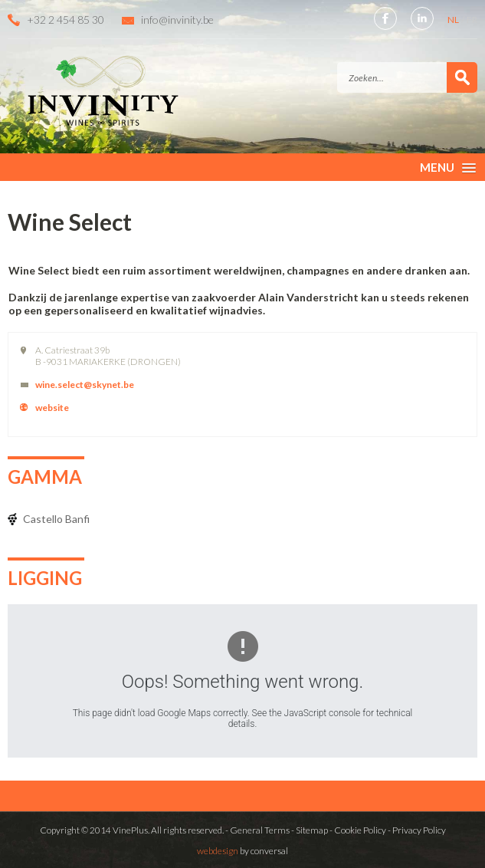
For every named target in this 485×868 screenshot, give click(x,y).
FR (472, 20)
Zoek (462, 77)
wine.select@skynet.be (85, 385)
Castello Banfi (56, 519)
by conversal (242, 851)
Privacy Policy (419, 830)
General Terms (260, 830)
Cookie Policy (360, 830)
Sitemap (312, 830)
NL (454, 20)
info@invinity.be (177, 20)
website (52, 408)
